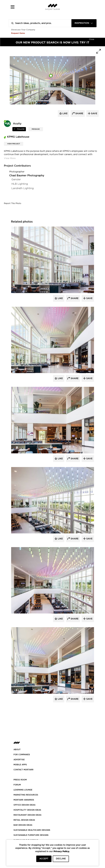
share (79, 114)
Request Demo (18, 33)
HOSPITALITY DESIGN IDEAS (27, 810)
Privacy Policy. (62, 851)
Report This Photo (13, 203)
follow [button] (20, 129)
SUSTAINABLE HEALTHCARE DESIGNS (32, 830)
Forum (17, 785)
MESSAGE (36, 129)
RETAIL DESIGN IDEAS (24, 820)
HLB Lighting (20, 184)
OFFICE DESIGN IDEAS (24, 805)
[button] (13, 7)
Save (89, 298)
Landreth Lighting (23, 188)
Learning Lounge (23, 790)
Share (74, 298)
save (94, 114)
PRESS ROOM (20, 780)
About (17, 750)
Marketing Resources (26, 795)
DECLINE (61, 859)
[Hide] (92, 39)
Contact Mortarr (23, 770)
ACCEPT (44, 859)
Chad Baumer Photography (27, 176)
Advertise (19, 760)
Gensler (16, 179)
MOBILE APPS (20, 765)
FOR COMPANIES (22, 755)
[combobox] (84, 23)
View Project (14, 144)
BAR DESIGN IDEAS (23, 825)
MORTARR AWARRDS (24, 800)
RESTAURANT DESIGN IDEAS (27, 815)
